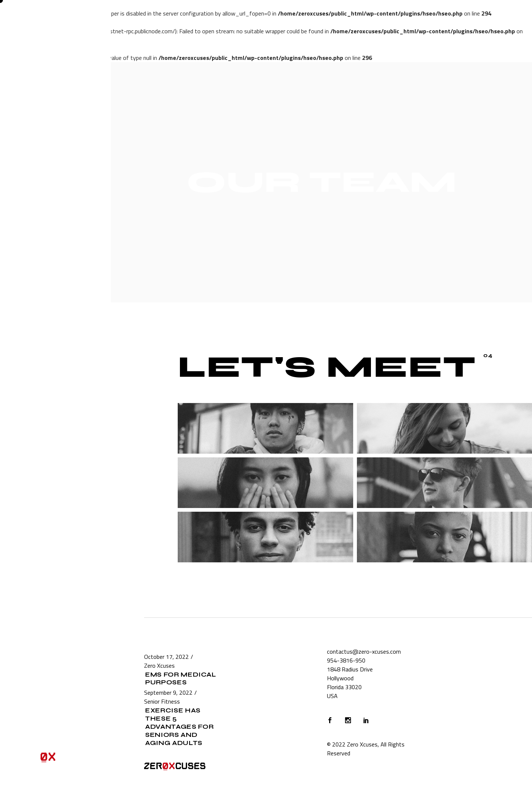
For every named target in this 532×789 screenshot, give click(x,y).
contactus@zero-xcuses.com (364, 651)
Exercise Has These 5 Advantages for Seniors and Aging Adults (180, 727)
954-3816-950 (346, 660)
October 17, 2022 (166, 657)
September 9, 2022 (168, 693)
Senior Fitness (162, 701)
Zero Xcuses (159, 666)
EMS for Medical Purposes (180, 679)
